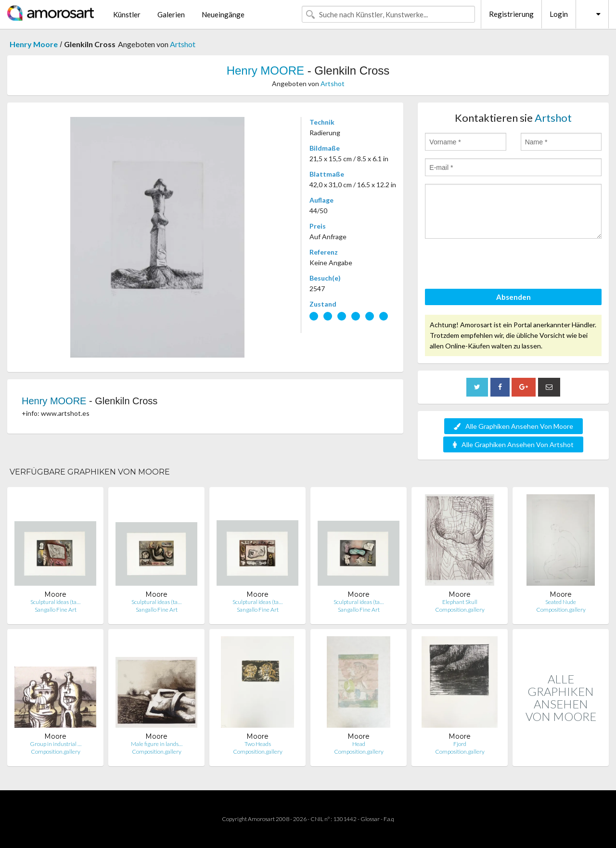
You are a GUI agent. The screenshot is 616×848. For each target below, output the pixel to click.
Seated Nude (561, 602)
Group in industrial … (56, 744)
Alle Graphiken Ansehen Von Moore (513, 426)
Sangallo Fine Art (56, 610)
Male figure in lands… (157, 744)
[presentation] (498, 265)
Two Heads (258, 744)
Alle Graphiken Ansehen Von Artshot (513, 444)
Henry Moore (34, 44)
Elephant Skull (460, 602)
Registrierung (511, 14)
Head (359, 744)
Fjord (460, 744)
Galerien (171, 14)
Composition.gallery (460, 610)
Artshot (183, 44)
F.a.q (389, 819)
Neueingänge (223, 14)
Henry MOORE (265, 71)
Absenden (513, 297)
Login (559, 14)
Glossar (370, 819)
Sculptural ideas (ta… (55, 602)
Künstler (127, 14)
